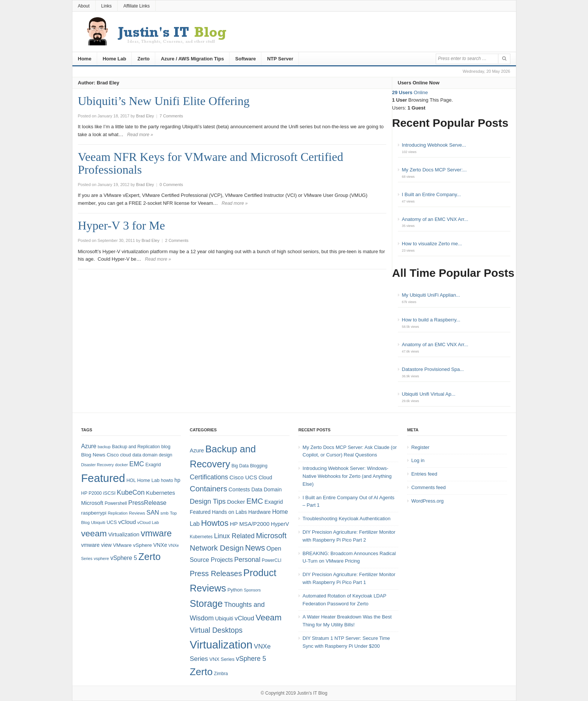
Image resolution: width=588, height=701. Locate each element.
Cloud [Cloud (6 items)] (265, 477)
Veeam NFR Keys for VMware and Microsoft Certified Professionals (211, 163)
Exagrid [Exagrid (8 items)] (153, 465)
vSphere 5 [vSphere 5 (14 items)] (124, 558)
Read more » (140, 135)
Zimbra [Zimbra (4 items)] (221, 674)
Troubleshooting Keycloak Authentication (346, 519)
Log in (418, 460)
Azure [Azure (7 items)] (197, 450)
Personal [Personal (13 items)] (247, 560)
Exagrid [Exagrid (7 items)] (274, 502)
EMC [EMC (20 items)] (137, 464)
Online (410, 92)
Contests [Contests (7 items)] (239, 489)
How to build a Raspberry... (431, 320)
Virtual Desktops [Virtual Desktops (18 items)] (216, 630)
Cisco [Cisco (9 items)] (112, 455)
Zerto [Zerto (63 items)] (201, 672)
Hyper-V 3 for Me (121, 225)
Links (106, 6)
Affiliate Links (136, 6)
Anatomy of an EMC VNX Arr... (435, 219)
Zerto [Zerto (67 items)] (149, 557)
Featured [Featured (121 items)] (103, 478)
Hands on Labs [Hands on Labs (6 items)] (229, 512)
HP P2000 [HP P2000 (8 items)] (91, 493)
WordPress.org (427, 501)
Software (245, 59)
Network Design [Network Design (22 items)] (217, 548)
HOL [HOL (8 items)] (131, 480)
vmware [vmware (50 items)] (156, 533)
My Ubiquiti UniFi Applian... (431, 295)
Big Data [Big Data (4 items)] (240, 466)
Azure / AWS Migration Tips (192, 59)
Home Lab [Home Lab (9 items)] (148, 480)
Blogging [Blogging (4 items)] (259, 466)
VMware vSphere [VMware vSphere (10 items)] (132, 545)
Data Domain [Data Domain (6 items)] (266, 489)
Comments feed (429, 487)
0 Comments (171, 185)
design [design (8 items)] (166, 455)
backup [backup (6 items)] (104, 447)
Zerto (143, 59)
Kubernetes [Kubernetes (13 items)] (160, 493)
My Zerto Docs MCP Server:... (434, 170)
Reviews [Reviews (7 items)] (137, 513)
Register (420, 447)
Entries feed (424, 474)
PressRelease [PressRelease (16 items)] (147, 503)
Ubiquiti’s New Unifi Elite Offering (164, 101)
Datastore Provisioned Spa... (433, 369)
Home (85, 59)
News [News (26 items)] (255, 548)
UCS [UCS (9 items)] (112, 522)
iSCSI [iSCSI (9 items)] (109, 493)
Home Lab (115, 59)
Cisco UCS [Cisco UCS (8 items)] (243, 477)
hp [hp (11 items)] (177, 480)
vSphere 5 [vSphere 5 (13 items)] (251, 659)
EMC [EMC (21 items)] (255, 501)
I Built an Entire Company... (431, 194)
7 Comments (171, 116)
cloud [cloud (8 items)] (125, 455)
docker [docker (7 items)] (121, 465)
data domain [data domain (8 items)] (145, 455)
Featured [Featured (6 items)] (200, 512)
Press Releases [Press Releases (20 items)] (216, 573)
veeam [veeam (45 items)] (94, 533)
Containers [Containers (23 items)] (208, 489)
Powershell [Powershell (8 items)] (116, 503)
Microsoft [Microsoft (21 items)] (271, 536)
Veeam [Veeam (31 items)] (268, 618)
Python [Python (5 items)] (235, 590)
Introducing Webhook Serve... (434, 145)
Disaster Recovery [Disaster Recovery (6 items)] (97, 465)
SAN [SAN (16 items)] (153, 512)
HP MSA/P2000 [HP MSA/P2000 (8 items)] (250, 524)
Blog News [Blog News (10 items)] (93, 455)
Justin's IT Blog (312, 693)
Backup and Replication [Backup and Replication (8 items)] (136, 447)
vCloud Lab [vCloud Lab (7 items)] (148, 522)
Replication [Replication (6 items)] (118, 513)
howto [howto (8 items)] (167, 480)
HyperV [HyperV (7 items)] (280, 524)
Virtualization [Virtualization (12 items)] (124, 534)
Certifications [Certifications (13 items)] (209, 477)
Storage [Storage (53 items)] (206, 603)
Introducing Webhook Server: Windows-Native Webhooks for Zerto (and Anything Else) (347, 476)
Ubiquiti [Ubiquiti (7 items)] (98, 522)
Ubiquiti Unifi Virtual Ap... (429, 394)
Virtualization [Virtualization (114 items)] (221, 645)
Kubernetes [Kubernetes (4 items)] (201, 537)
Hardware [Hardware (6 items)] (259, 512)
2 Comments (177, 240)
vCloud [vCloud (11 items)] (244, 618)
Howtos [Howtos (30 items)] (215, 523)
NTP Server (280, 59)
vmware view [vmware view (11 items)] (96, 545)
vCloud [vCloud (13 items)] (127, 522)
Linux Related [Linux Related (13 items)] (234, 536)
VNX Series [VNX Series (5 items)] (222, 659)
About (84, 6)
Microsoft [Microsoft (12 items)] (92, 503)
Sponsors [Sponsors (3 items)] (252, 590)
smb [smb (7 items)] (165, 513)
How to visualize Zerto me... (432, 244)
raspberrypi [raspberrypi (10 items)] (94, 513)
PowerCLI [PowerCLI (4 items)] (271, 560)
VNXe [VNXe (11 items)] (160, 545)
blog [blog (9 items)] (166, 447)
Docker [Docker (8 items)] (236, 502)
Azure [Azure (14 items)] (89, 446)
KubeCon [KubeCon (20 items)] (131, 492)
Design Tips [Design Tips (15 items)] (208, 501)
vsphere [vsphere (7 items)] (101, 558)
